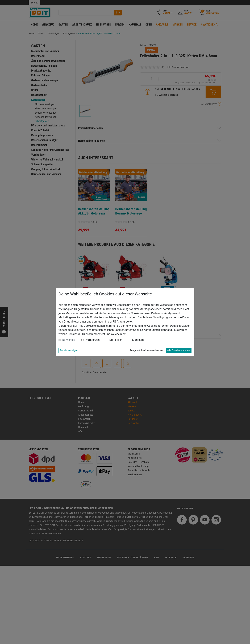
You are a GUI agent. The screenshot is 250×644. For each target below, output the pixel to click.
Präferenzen (92, 340)
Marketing (138, 340)
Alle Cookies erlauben (179, 350)
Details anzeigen (69, 350)
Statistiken (116, 340)
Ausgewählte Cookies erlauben (146, 350)
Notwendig (69, 340)
